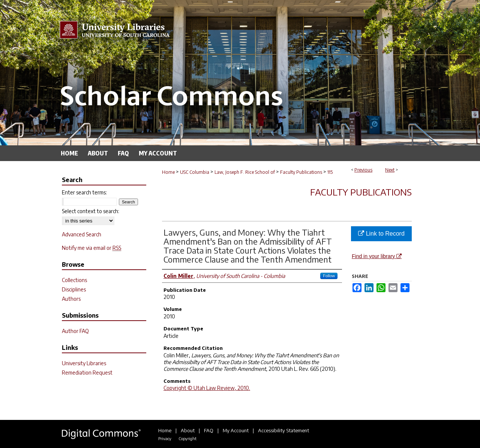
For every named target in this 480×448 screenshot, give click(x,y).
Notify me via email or (91, 248)
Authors (71, 299)
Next (390, 170)
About (188, 430)
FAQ (209, 430)
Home (168, 172)
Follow (329, 276)
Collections (74, 280)
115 (330, 172)
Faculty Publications (301, 172)
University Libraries (84, 363)
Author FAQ (75, 331)
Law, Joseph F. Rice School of (245, 172)
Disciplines (74, 289)
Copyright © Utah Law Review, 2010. (207, 388)
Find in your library (377, 256)
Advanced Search (82, 234)
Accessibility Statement (283, 430)
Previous (363, 170)
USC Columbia (195, 172)
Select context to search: (91, 211)
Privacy (165, 438)
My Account (236, 430)
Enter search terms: (84, 192)
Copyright (187, 438)
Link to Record (381, 234)
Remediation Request (87, 373)
